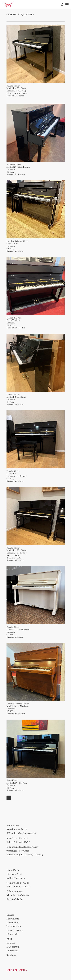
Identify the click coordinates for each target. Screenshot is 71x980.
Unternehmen (14, 927)
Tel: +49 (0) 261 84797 (18, 842)
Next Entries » (9, 798)
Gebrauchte (12, 923)
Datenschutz (13, 947)
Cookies (11, 943)
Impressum (12, 951)
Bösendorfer (13, 934)
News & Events (14, 931)
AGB (9, 939)
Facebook (11, 956)
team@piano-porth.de (18, 883)
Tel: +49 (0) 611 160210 (19, 887)
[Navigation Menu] (67, 4)
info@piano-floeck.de (17, 838)
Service (10, 915)
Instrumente (13, 919)
